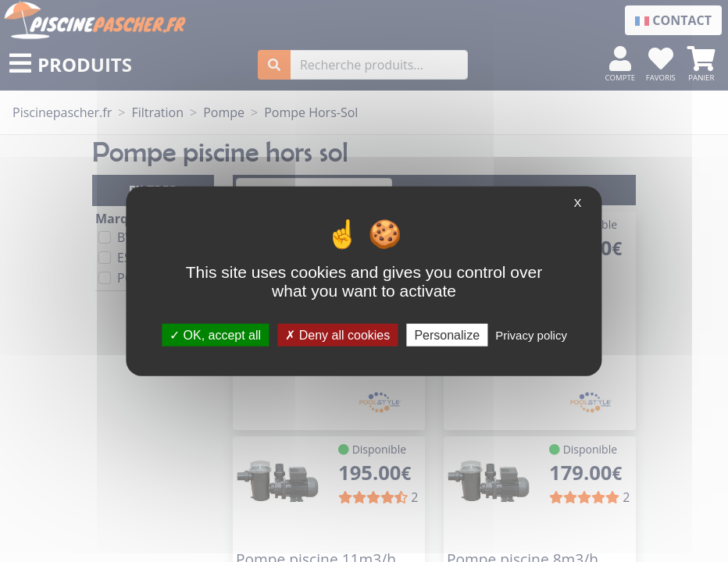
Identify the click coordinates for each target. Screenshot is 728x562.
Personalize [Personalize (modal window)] (447, 334)
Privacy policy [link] (531, 334)
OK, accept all (215, 334)
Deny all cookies (337, 334)
